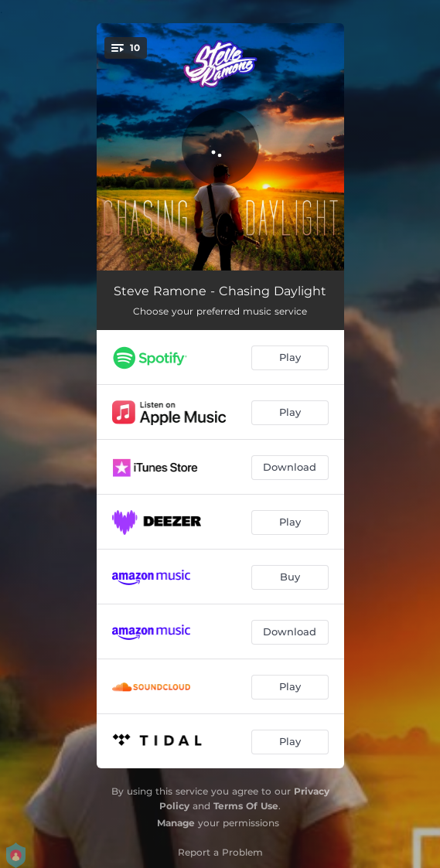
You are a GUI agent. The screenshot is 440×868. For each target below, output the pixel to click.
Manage (176, 823)
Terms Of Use (246, 806)
